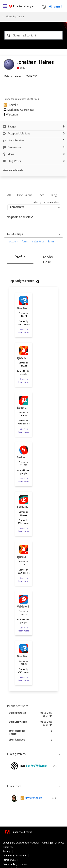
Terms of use (9, 860)
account (14, 242)
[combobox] (33, 35)
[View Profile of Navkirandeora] (34, 798)
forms (25, 242)
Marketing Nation (15, 17)
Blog (54, 195)
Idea (42, 195)
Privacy (6, 852)
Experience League (23, 7)
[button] (8, 35)
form (51, 242)
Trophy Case (47, 260)
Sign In (59, 7)
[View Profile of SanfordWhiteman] (37, 766)
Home (44, 843)
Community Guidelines (14, 856)
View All (33, 234)
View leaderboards (13, 171)
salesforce (38, 242)
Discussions (25, 195)
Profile (20, 257)
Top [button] (52, 843)
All (9, 195)
